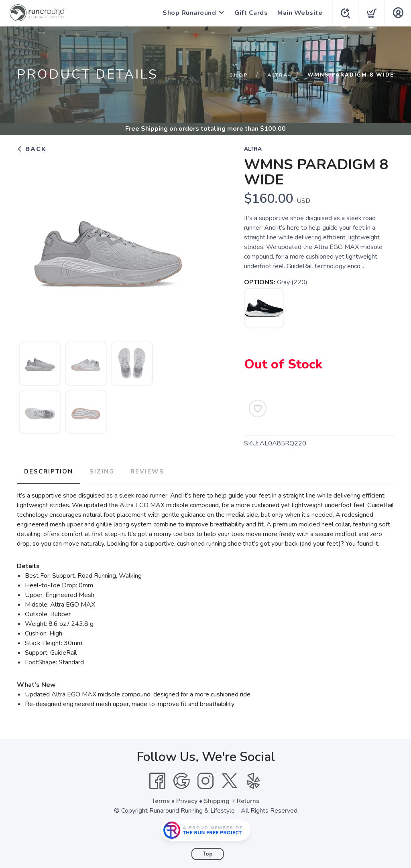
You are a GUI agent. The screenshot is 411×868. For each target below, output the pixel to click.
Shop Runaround (188, 13)
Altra (278, 75)
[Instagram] (205, 779)
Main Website (298, 13)
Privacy (187, 799)
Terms (161, 799)
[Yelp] (254, 779)
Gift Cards (249, 13)
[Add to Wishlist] (258, 409)
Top (208, 852)
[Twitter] (230, 779)
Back (32, 149)
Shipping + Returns (232, 799)
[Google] (181, 779)
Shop (239, 75)
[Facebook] (157, 779)
